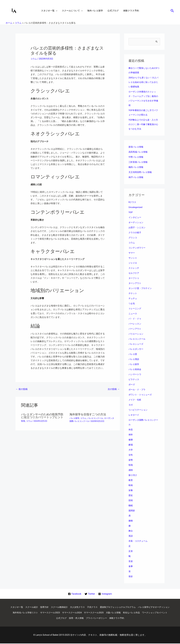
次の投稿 (114, 389)
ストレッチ (134, 268)
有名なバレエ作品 (38, 619)
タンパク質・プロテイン (141, 288)
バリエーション (136, 334)
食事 (131, 566)
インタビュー (135, 217)
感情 (131, 470)
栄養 (131, 490)
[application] (56, 11)
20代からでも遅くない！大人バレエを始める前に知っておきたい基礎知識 (144, 82)
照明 (131, 501)
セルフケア (134, 273)
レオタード (134, 415)
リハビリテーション (139, 410)
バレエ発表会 (135, 369)
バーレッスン (135, 324)
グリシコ (133, 238)
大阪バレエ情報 (157, 613)
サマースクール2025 (137, 613)
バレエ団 (133, 354)
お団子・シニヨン (138, 228)
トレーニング (135, 309)
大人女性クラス (94, 607)
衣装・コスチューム (139, 541)
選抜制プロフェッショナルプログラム (137, 607)
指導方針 (60, 607)
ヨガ (131, 405)
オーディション (136, 223)
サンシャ (133, 258)
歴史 (131, 495)
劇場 (131, 445)
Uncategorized (136, 207)
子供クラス (110, 607)
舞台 (131, 531)
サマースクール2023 (91, 613)
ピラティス (134, 380)
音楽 (131, 561)
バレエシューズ (136, 344)
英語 (131, 536)
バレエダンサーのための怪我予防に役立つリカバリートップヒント (42, 416)
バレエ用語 (134, 359)
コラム (34, 59)
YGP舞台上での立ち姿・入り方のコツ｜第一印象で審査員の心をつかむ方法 (144, 124)
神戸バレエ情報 (136, 177)
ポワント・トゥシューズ (141, 395)
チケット (133, 293)
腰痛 (131, 521)
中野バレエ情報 (136, 157)
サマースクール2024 (114, 613)
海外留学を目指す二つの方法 (88, 414)
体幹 (131, 435)
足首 (131, 551)
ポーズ (132, 385)
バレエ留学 (74, 418)
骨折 (131, 577)
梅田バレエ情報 (136, 167)
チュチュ (133, 299)
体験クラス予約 (143, 619)
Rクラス (133, 202)
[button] (172, 11)
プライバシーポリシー (121, 619)
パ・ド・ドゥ (135, 319)
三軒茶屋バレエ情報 (139, 162)
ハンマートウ (135, 374)
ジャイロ (133, 263)
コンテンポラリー (138, 248)
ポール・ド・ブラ (138, 390)
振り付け (133, 475)
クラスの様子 (135, 233)
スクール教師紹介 (75, 607)
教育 (131, 480)
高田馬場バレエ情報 (139, 152)
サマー (132, 253)
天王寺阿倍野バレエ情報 (141, 172)
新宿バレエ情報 (136, 147)
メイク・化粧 (135, 400)
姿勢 (131, 460)
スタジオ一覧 (30, 607)
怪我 (23, 421)
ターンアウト (135, 283)
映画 (131, 485)
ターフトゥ (134, 278)
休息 (131, 430)
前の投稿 (22, 389)
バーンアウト (135, 329)
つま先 (132, 304)
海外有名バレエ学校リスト (64, 613)
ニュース (133, 314)
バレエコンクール (95, 418)
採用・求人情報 (100, 619)
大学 (131, 450)
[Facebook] (75, 594)
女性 (131, 455)
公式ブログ (84, 619)
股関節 (132, 511)
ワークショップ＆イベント (63, 619)
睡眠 (131, 506)
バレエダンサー (136, 349)
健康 (131, 440)
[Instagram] (105, 594)
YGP (131, 212)
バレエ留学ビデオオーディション (32, 613)
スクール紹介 (46, 607)
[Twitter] (90, 594)
